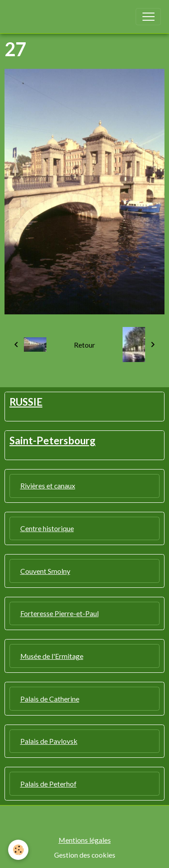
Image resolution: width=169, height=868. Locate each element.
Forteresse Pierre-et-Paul (59, 613)
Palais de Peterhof (48, 784)
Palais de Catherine (50, 699)
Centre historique (47, 528)
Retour (84, 345)
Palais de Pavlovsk (49, 741)
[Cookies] (18, 850)
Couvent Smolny (45, 571)
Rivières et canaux (48, 485)
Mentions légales (85, 840)
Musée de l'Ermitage (52, 656)
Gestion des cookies (85, 855)
